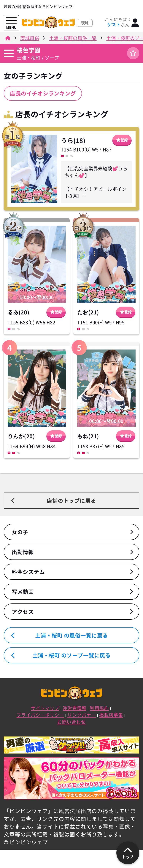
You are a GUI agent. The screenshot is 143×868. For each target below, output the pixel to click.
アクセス (23, 612)
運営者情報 (75, 708)
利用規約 (99, 708)
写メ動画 (23, 592)
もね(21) (88, 436)
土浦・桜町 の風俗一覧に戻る (72, 635)
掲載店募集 (111, 715)
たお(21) (88, 312)
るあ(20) (19, 312)
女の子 (20, 532)
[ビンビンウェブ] (7, 39)
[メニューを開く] (11, 21)
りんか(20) (21, 436)
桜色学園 (28, 50)
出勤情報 (23, 552)
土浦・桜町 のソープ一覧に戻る (72, 655)
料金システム (28, 572)
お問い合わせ (71, 722)
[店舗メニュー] (8, 53)
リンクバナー (82, 715)
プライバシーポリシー (40, 715)
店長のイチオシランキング (43, 93)
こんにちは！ (118, 22)
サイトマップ (45, 708)
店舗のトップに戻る (71, 501)
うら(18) (73, 140)
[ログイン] (135, 23)
